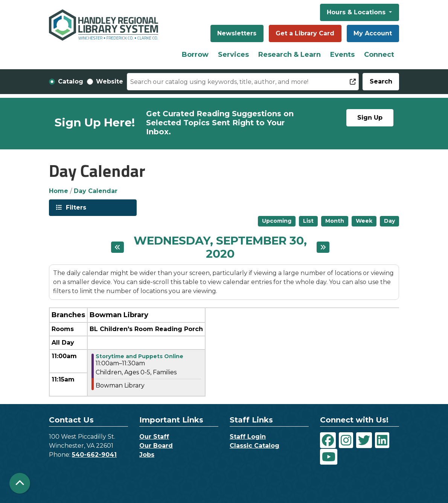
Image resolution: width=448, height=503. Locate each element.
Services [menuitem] (233, 55)
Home (59, 191)
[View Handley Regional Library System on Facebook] (328, 440)
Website (110, 81)
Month (335, 221)
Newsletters (237, 33)
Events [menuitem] (342, 55)
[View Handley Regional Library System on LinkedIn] (382, 440)
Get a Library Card (305, 33)
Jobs (147, 455)
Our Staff (154, 437)
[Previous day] (117, 247)
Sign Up (370, 118)
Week (364, 221)
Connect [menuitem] (379, 55)
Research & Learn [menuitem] (290, 55)
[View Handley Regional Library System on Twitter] (364, 440)
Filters (75, 207)
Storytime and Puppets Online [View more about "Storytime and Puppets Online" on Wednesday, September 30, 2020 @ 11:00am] (139, 356)
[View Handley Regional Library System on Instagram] (346, 440)
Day (389, 221)
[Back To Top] (20, 483)
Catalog (71, 81)
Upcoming (277, 221)
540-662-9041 (94, 455)
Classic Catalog (254, 446)
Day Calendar (96, 191)
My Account (373, 33)
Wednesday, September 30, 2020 (220, 248)
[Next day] (323, 247)
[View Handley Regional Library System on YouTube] (329, 457)
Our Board (156, 446)
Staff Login (248, 437)
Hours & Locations (357, 12)
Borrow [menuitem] (195, 55)
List (308, 221)
